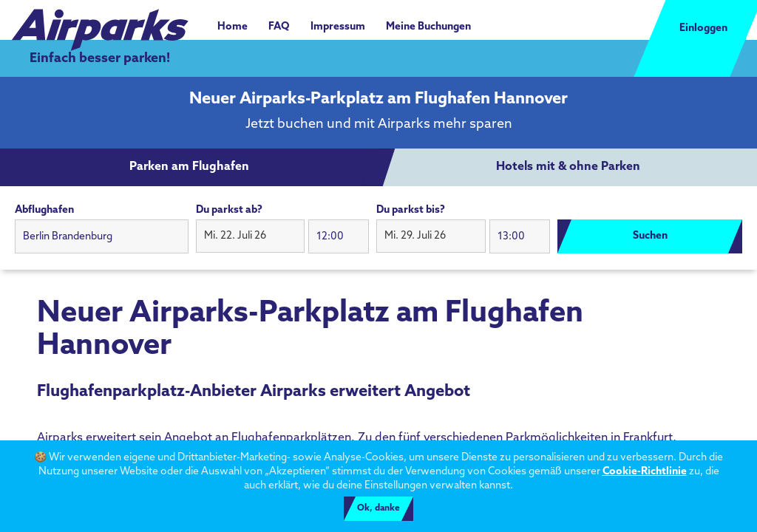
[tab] (189, 168)
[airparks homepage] (100, 22)
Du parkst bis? (411, 210)
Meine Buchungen (428, 27)
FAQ (279, 27)
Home (232, 27)
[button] (251, 236)
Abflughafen (44, 210)
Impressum (338, 27)
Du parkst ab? (229, 210)
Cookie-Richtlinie (645, 472)
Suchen (650, 236)
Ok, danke (378, 508)
